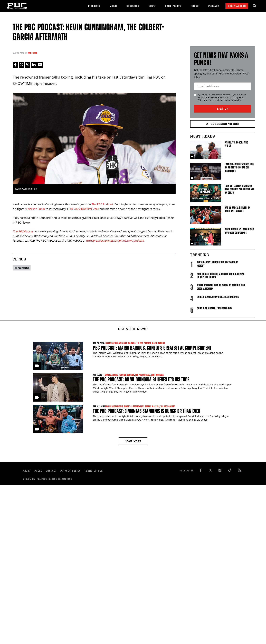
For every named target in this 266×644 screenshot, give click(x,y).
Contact (51, 471)
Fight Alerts (237, 6)
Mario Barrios (158, 343)
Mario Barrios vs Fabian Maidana (121, 343)
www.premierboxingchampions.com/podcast (115, 241)
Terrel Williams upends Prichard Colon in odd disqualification (221, 287)
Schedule (133, 6)
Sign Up (223, 109)
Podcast (214, 6)
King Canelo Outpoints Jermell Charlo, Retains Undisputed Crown (221, 276)
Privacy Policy (71, 471)
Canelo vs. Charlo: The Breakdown (215, 308)
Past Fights (173, 6)
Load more (133, 442)
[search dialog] (255, 6)
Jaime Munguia (157, 375)
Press (195, 6)
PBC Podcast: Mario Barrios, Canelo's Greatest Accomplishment (152, 348)
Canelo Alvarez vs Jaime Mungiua (120, 375)
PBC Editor (33, 53)
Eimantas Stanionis (114, 406)
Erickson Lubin (36, 209)
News (152, 6)
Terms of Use (94, 471)
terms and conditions (213, 100)
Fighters (94, 6)
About (27, 471)
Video (113, 6)
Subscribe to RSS (223, 124)
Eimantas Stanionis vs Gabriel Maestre (142, 406)
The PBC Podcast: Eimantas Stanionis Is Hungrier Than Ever (147, 411)
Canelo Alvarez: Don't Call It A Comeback (218, 297)
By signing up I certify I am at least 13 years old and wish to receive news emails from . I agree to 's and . (222, 97)
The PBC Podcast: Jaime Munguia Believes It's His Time (141, 379)
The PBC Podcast (102, 204)
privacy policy (234, 100)
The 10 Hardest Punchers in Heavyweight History (217, 264)
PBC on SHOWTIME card (84, 209)
